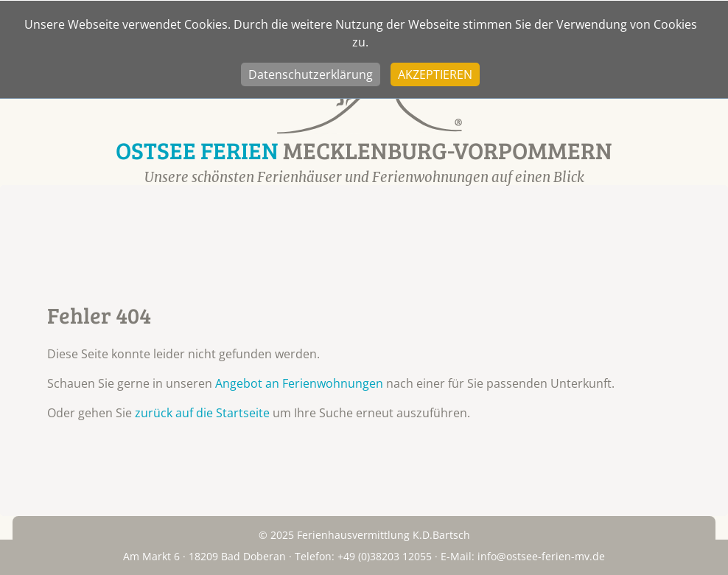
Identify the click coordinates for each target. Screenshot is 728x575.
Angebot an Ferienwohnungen (299, 383)
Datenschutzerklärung (311, 74)
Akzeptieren (435, 74)
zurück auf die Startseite (202, 413)
